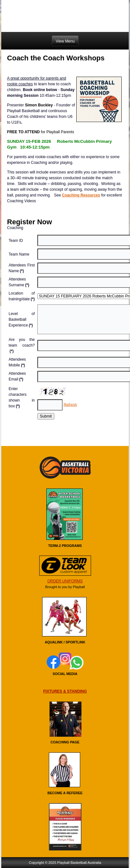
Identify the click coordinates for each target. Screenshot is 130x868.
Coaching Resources (81, 195)
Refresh (70, 404)
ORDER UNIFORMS (65, 581)
